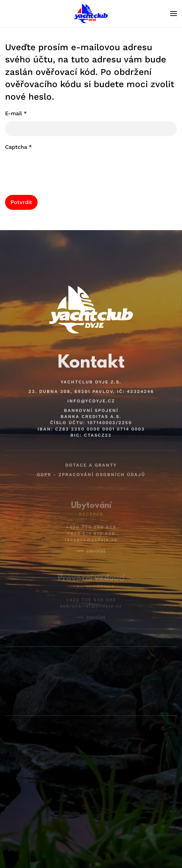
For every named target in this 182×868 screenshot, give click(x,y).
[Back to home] (91, 14)
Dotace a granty (91, 461)
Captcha (18, 147)
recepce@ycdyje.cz (91, 535)
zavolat (96, 547)
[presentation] (56, 168)
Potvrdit (21, 202)
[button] (174, 14)
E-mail (16, 113)
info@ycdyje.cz (91, 398)
